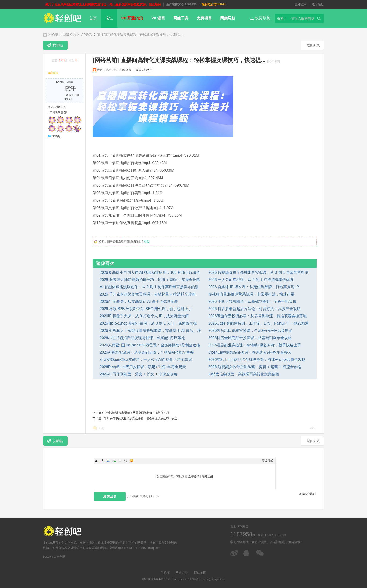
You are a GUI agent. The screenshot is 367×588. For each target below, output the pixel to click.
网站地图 (200, 573)
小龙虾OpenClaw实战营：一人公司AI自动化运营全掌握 (146, 360)
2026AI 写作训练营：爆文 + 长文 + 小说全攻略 (139, 374)
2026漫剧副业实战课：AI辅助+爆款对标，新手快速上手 (255, 345)
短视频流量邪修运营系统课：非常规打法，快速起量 (251, 294)
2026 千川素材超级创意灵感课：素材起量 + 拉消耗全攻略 (148, 294)
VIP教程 (86, 35)
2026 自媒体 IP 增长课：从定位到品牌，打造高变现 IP (254, 287)
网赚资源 (69, 35)
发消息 (56, 136)
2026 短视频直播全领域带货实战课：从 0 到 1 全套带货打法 (258, 272)
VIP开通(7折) (132, 18)
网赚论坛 (182, 573)
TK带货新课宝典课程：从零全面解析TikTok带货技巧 (136, 413)
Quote (120, 461)
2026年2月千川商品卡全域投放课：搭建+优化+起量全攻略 (257, 360)
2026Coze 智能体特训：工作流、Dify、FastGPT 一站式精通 (259, 323)
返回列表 (313, 45)
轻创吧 (45, 35)
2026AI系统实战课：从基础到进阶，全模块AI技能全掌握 (147, 352)
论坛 (109, 18)
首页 (93, 18)
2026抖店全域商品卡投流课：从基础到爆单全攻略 (250, 338)
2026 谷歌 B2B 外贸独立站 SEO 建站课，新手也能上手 (146, 309)
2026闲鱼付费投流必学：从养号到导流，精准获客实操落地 (257, 316)
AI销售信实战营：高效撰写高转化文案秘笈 (244, 374)
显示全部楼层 (144, 70)
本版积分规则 (307, 494)
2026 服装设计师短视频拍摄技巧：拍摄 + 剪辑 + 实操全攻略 (150, 280)
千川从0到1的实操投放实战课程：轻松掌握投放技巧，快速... (142, 418)
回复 (146, 241)
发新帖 (58, 45)
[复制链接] (273, 61)
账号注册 (318, 4)
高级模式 (268, 461)
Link (114, 461)
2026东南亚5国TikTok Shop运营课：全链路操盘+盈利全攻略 (150, 345)
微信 (260, 553)
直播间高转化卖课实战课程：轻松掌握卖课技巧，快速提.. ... (141, 35)
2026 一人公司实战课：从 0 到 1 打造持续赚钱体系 (251, 280)
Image (108, 461)
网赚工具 (181, 18)
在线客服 (247, 553)
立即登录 (301, 4)
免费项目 (204, 18)
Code (126, 461)
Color (102, 461)
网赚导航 (228, 18)
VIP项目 (158, 18)
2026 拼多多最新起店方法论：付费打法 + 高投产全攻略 (254, 309)
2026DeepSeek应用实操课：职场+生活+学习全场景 (143, 367)
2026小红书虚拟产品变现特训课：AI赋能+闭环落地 (142, 338)
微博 (234, 553)
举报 (312, 428)
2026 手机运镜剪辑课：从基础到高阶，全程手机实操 (252, 301)
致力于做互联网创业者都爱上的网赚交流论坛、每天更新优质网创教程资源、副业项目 (103, 4)
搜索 (280, 18)
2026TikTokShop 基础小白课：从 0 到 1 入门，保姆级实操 (148, 323)
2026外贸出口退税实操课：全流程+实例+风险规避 (250, 331)
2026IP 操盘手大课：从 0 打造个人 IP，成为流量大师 (144, 316)
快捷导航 (263, 18)
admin (53, 73)
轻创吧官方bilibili (214, 4)
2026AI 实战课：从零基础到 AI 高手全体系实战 (139, 301)
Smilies (132, 461)
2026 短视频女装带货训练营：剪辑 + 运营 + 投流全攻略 (255, 367)
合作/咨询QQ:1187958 (181, 4)
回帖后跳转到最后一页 (143, 496)
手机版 (165, 573)
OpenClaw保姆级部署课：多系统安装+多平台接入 (250, 352)
